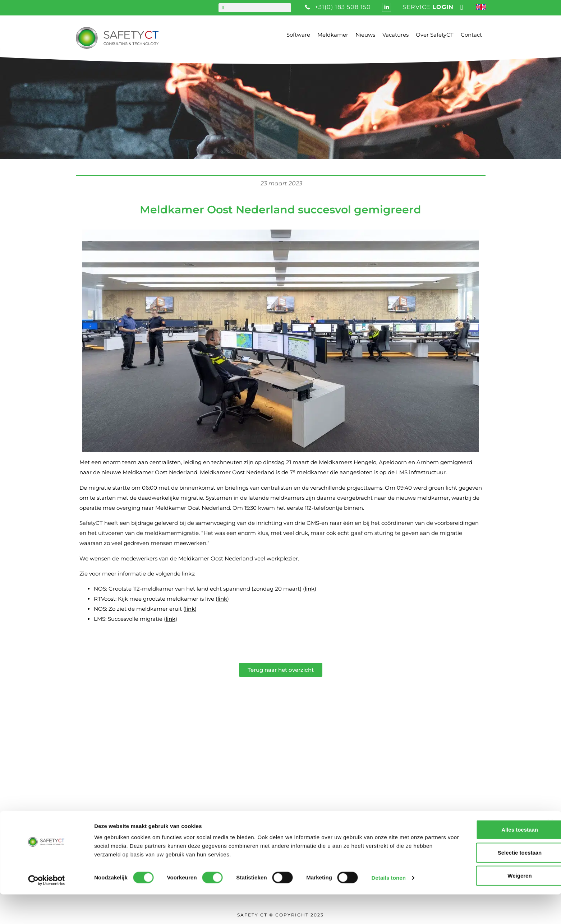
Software (298, 35)
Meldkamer (333, 35)
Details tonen (388, 907)
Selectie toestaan (483, 882)
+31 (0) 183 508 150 (100, 797)
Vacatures (396, 35)
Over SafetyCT (435, 35)
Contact (471, 35)
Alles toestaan (483, 859)
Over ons (248, 764)
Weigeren (482, 905)
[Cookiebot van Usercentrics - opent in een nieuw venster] (47, 910)
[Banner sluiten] (550, 852)
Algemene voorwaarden (273, 797)
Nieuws (365, 35)
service (428, 7)
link (310, 589)
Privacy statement (263, 808)
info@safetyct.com (100, 808)
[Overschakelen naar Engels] (482, 8)
